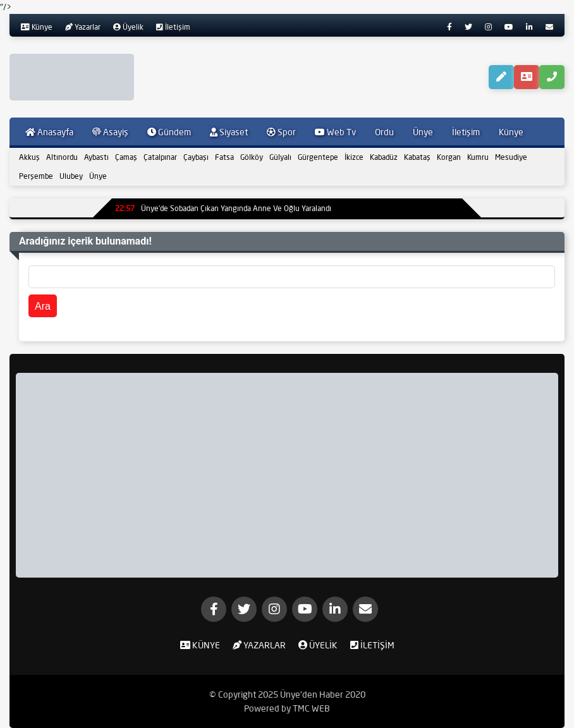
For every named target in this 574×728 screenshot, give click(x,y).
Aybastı (96, 157)
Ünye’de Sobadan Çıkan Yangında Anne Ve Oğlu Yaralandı (223, 208)
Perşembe (36, 176)
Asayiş (110, 132)
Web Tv (335, 132)
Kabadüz (384, 157)
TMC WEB (311, 708)
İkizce (354, 157)
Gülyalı (280, 157)
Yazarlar (83, 27)
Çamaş (126, 157)
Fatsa (224, 157)
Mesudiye (511, 157)
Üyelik (128, 27)
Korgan (449, 157)
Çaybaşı (196, 157)
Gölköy (252, 157)
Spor (281, 132)
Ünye (423, 132)
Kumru (478, 157)
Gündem (169, 132)
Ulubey (71, 176)
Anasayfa (49, 132)
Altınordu (62, 157)
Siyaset (229, 132)
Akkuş (29, 157)
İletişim (173, 27)
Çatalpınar (160, 157)
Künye (37, 27)
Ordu (384, 132)
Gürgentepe (318, 157)
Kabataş (417, 157)
